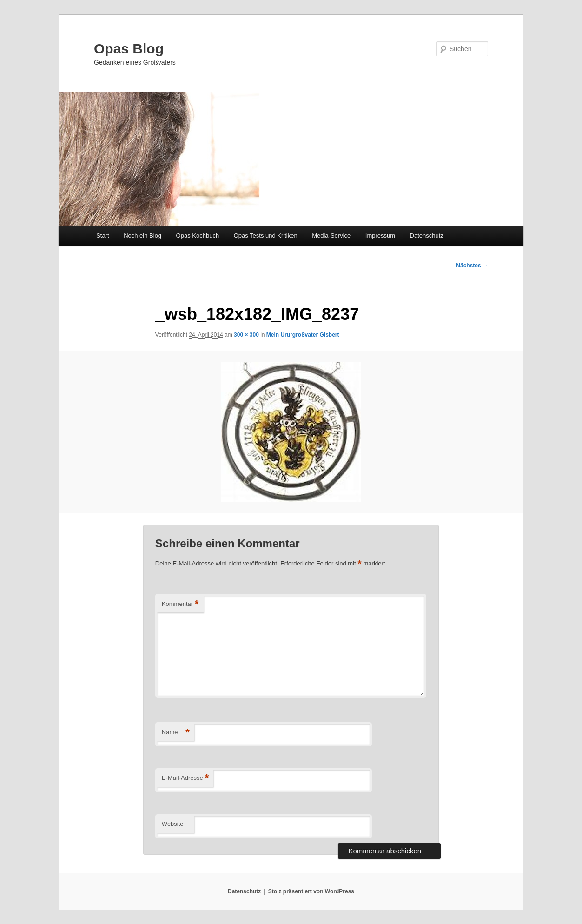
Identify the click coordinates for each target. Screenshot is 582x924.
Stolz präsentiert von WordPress (311, 891)
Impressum (380, 236)
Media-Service (331, 236)
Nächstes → (472, 266)
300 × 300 (246, 335)
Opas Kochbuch (198, 236)
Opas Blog (129, 49)
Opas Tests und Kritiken (266, 236)
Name (176, 733)
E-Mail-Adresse (185, 778)
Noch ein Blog (142, 236)
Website (173, 824)
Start (103, 236)
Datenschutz (427, 236)
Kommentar (180, 604)
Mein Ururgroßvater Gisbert (303, 335)
